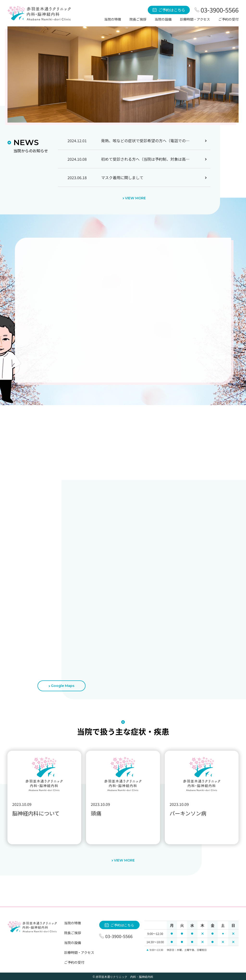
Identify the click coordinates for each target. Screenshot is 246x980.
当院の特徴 (113, 19)
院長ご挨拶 (138, 19)
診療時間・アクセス (195, 19)
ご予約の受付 (228, 19)
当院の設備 (163, 19)
